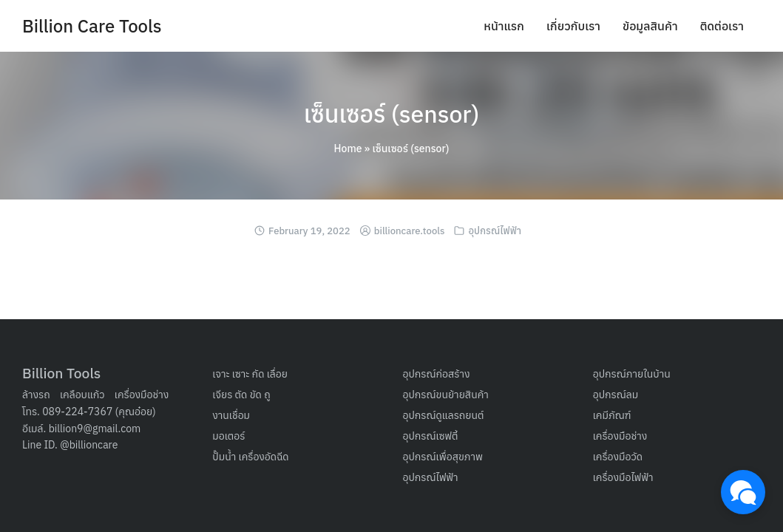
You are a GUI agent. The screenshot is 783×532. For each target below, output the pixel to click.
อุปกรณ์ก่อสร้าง (437, 374)
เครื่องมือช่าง (142, 395)
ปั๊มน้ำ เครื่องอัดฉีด (250, 457)
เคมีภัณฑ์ (612, 415)
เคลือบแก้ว (82, 395)
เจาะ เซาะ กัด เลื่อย (250, 374)
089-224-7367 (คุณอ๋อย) (99, 412)
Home (348, 149)
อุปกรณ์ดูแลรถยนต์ (444, 415)
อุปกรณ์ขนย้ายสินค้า (446, 395)
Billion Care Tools (92, 26)
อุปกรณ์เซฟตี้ (431, 436)
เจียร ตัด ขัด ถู (241, 395)
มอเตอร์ (228, 436)
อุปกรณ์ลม (616, 395)
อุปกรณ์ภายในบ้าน (632, 374)
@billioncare (89, 445)
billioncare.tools (410, 231)
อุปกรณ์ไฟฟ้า (495, 231)
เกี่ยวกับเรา (573, 26)
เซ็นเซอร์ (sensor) (392, 114)
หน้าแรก (504, 26)
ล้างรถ (36, 395)
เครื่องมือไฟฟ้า (623, 477)
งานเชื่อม (231, 415)
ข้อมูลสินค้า (650, 26)
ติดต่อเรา (722, 26)
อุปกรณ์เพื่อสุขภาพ (443, 457)
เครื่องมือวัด (618, 457)
